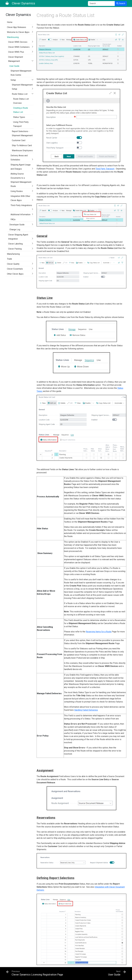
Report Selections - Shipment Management (22, 133)
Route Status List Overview (21, 101)
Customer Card (19, 140)
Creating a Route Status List (21, 110)
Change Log (15, 230)
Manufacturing (13, 254)
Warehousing (13, 37)
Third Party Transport (105, 169)
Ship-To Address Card (22, 145)
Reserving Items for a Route (99, 632)
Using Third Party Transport (21, 124)
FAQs (13, 219)
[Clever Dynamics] (20, 3)
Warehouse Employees (22, 150)
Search (121, 3)
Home (10, 22)
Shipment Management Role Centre (21, 73)
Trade (9, 259)
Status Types (19, 117)
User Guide (14, 66)
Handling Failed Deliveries (86, 710)
